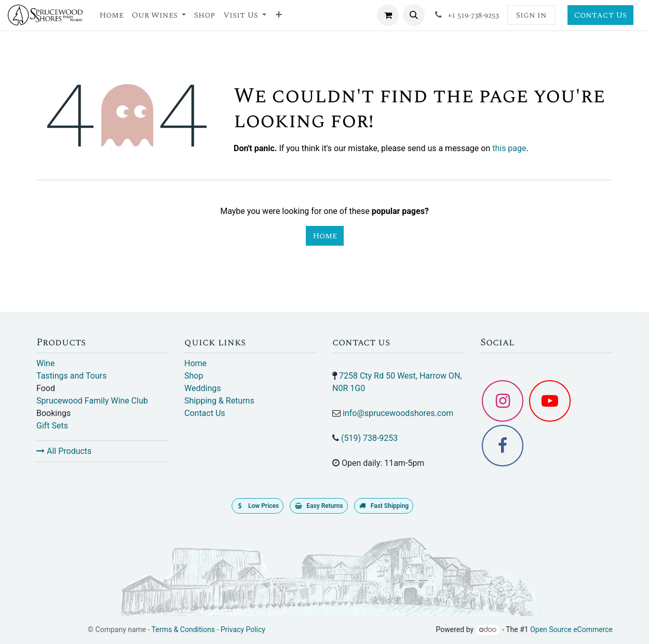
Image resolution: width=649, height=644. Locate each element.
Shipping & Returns (219, 401)
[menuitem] (111, 15)
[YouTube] (550, 401)
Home (325, 236)
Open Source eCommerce (571, 629)
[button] (414, 15)
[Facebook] (503, 446)
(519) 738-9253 (369, 438)
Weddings (202, 388)
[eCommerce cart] (388, 15)
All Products (64, 451)
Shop (194, 376)
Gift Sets (52, 426)
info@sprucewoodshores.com (398, 413)
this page (509, 148)
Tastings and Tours (71, 376)
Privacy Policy (243, 629)
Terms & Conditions (183, 629)
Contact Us (600, 15)
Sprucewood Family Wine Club (92, 401)
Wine (45, 363)
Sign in (531, 15)
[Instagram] (503, 401)
